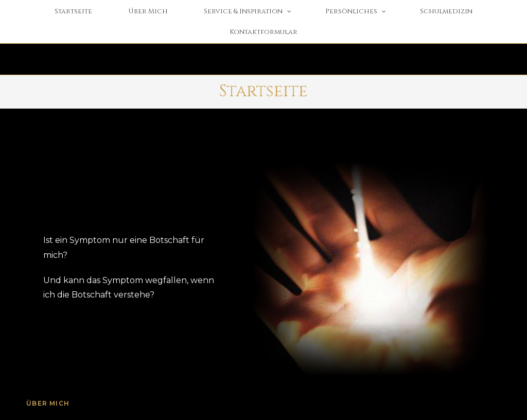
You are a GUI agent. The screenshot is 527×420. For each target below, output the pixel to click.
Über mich (48, 404)
